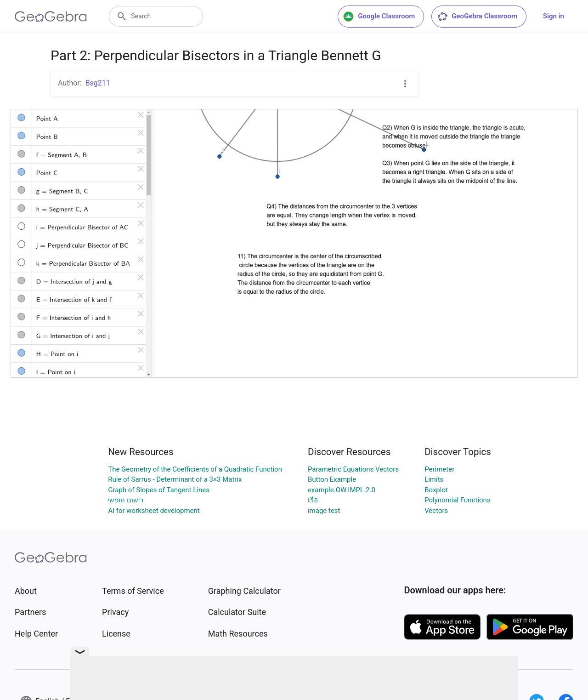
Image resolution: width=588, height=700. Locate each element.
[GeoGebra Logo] (51, 17)
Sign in (554, 16)
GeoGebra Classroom (477, 17)
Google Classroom (379, 17)
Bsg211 (98, 83)
